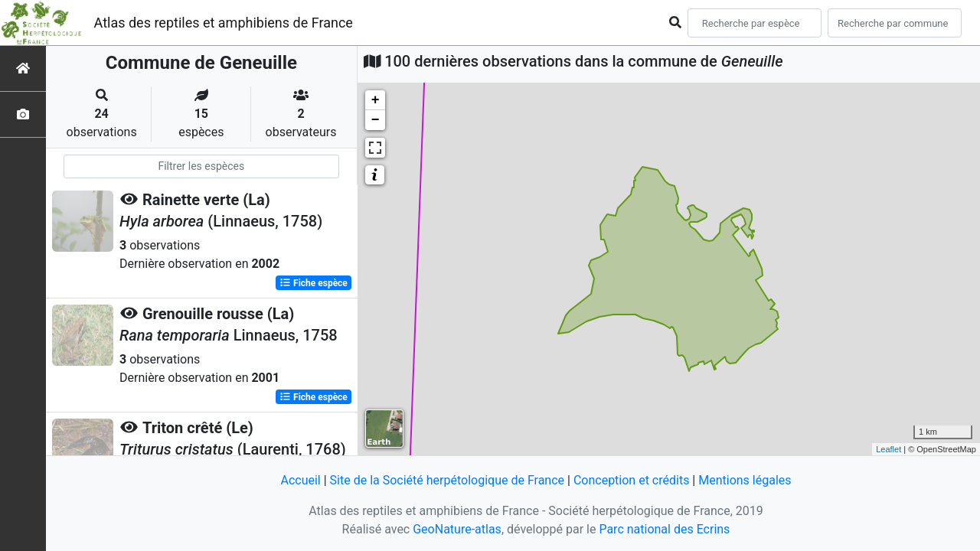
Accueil (300, 480)
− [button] (376, 120)
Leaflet (889, 449)
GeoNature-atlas (457, 529)
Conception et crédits (632, 480)
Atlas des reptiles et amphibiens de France (224, 23)
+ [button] (376, 100)
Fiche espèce (314, 283)
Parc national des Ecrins (664, 529)
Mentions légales (745, 480)
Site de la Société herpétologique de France (447, 480)
